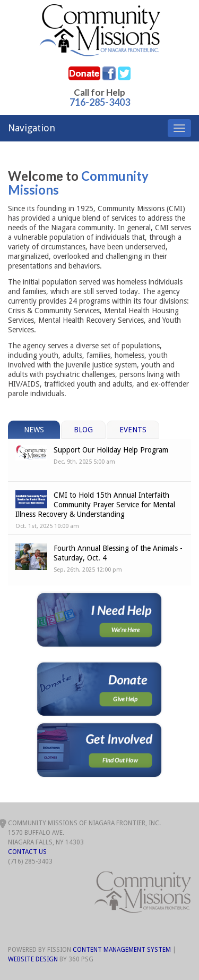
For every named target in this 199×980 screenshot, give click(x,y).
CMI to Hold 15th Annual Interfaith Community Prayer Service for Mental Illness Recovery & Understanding (95, 505)
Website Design (33, 959)
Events (133, 430)
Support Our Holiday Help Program (111, 450)
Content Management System (122, 950)
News (34, 430)
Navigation (32, 128)
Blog (83, 430)
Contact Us (27, 852)
